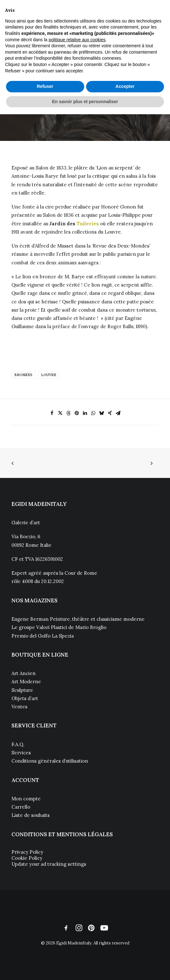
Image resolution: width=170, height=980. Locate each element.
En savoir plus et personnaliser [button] (85, 102)
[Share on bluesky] (102, 413)
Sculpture (22, 690)
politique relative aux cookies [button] (77, 40)
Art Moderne (26, 682)
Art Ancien (24, 673)
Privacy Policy (27, 852)
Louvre (49, 375)
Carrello (21, 807)
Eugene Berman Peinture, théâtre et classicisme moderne (78, 619)
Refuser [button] (45, 86)
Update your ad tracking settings (49, 864)
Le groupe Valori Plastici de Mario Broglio (59, 627)
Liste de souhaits (31, 815)
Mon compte (26, 799)
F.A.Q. (18, 744)
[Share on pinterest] (77, 413)
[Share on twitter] (60, 413)
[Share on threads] (69, 413)
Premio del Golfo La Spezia (43, 636)
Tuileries (88, 224)
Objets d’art (25, 698)
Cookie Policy (27, 858)
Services (21, 753)
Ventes (19, 707)
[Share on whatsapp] (93, 413)
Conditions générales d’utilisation (50, 761)
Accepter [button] (125, 86)
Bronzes (23, 375)
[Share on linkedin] (85, 413)
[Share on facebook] (52, 413)
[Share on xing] (110, 413)
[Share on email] (118, 413)
